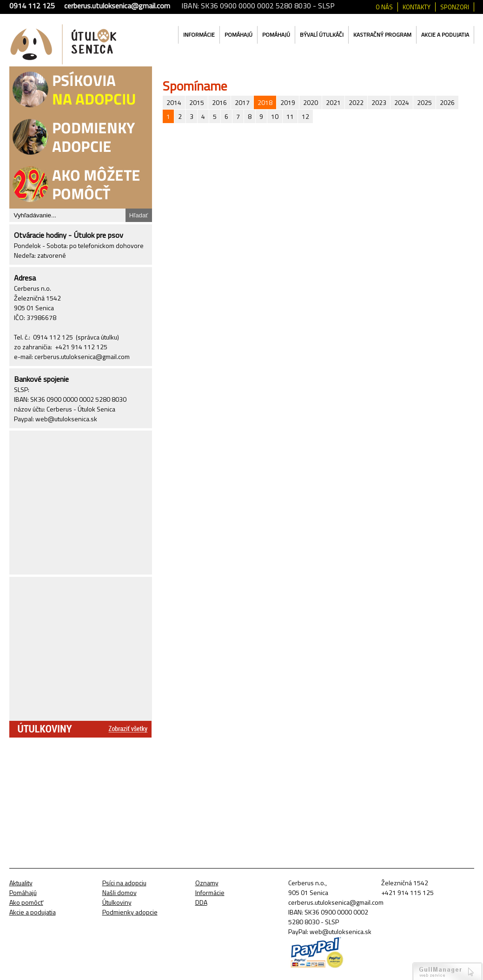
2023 (379, 102)
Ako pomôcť (26, 902)
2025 (424, 102)
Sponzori (455, 7)
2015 (197, 102)
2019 (288, 102)
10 (275, 116)
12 (305, 116)
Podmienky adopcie (130, 912)
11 (290, 116)
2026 (447, 102)
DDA (201, 902)
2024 (402, 102)
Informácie (199, 35)
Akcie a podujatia (445, 35)
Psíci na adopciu (124, 883)
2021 (333, 102)
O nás (384, 7)
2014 (174, 102)
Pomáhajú (238, 35)
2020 (311, 102)
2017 (242, 102)
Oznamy (207, 883)
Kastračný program (382, 35)
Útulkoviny (117, 902)
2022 (356, 102)
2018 (265, 102)
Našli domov (119, 892)
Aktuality (21, 883)
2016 (219, 102)
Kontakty (417, 7)
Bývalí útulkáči (322, 35)
